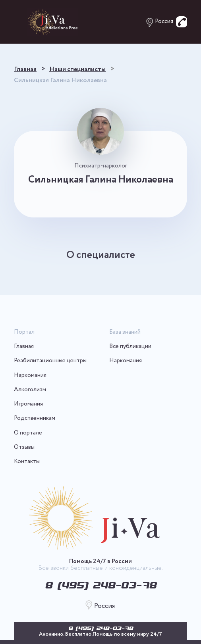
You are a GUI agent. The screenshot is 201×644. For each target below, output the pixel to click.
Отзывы (24, 447)
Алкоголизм (30, 390)
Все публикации (130, 347)
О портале (28, 433)
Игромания (28, 404)
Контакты (27, 462)
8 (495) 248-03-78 (101, 628)
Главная (24, 347)
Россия (164, 22)
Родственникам (35, 418)
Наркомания (30, 376)
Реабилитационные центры (50, 361)
